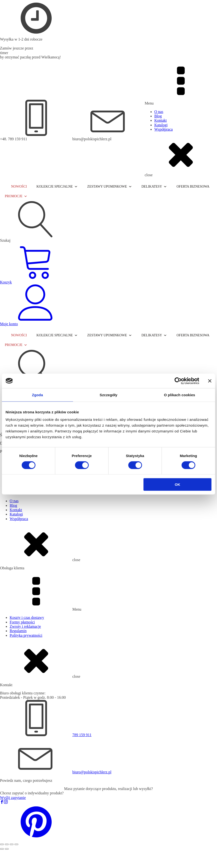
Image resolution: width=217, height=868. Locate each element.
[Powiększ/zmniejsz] (2, 844)
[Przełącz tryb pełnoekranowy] (7, 844)
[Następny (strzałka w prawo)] (7, 849)
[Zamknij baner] (210, 381)
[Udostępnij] (12, 844)
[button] (36, 839)
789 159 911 (82, 735)
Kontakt (161, 120)
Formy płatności (22, 622)
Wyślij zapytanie (13, 798)
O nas (159, 112)
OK (178, 484)
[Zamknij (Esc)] (16, 844)
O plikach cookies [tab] (180, 395)
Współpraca (163, 129)
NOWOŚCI (19, 187)
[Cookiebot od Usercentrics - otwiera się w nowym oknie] (178, 381)
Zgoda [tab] (38, 395)
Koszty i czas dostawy (27, 617)
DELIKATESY (154, 187)
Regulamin (18, 631)
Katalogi (161, 125)
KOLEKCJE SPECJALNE (57, 187)
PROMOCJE (16, 196)
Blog (158, 116)
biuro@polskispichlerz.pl (92, 772)
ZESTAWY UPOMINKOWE (110, 187)
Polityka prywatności (26, 635)
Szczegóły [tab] (108, 395)
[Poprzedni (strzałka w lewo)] (2, 849)
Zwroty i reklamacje (25, 626)
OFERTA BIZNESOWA (193, 187)
